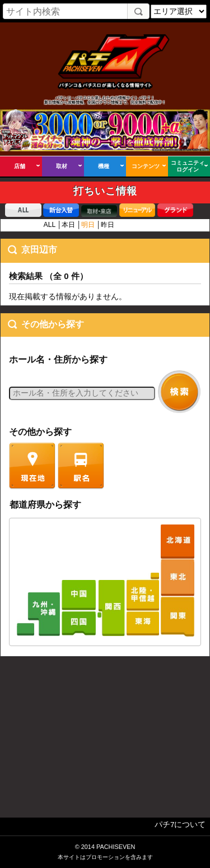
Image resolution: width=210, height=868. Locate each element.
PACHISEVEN (116, 847)
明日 (88, 225)
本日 (68, 225)
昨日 (108, 225)
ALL (50, 225)
